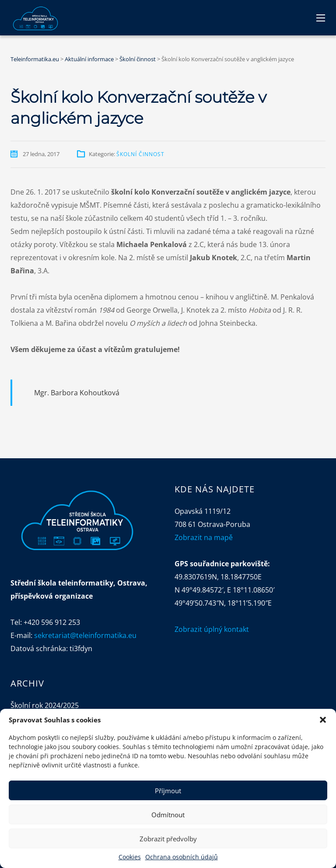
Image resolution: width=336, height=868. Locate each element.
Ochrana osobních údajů (182, 857)
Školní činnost (140, 154)
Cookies (130, 857)
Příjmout (168, 791)
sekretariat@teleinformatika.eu (85, 635)
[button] (323, 720)
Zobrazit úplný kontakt (212, 629)
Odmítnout (168, 815)
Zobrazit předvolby (168, 839)
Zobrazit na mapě (204, 537)
